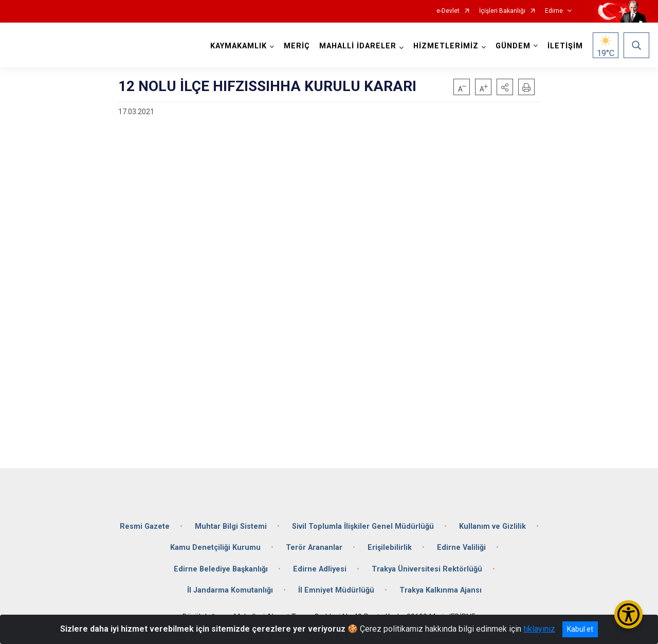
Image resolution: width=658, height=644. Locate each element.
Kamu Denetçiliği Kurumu (215, 548)
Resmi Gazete (145, 526)
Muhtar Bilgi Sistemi (231, 526)
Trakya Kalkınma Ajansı (441, 590)
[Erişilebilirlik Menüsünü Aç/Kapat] (628, 614)
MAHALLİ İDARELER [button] (358, 46)
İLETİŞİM (565, 46)
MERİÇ (297, 46)
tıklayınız (539, 629)
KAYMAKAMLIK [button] (239, 46)
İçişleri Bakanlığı (502, 11)
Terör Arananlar (314, 548)
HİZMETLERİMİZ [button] (446, 46)
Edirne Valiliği (461, 548)
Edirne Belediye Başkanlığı (221, 569)
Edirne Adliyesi (320, 569)
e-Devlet (448, 11)
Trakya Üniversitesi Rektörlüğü (427, 569)
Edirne (554, 11)
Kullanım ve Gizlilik (492, 526)
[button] (505, 87)
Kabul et (580, 629)
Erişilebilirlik (390, 548)
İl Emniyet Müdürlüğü (336, 590)
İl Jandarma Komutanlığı (230, 590)
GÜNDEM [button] (513, 46)
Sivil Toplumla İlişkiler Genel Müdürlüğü (363, 526)
